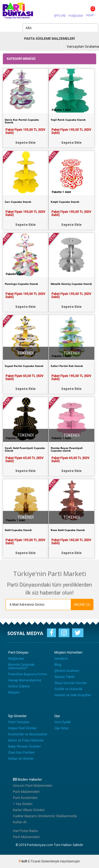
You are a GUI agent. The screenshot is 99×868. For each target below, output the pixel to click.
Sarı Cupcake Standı (18, 202)
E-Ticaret (34, 861)
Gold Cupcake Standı (18, 530)
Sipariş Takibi (65, 677)
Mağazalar (16, 658)
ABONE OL (82, 604)
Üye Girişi (62, 728)
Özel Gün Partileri (21, 752)
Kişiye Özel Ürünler (22, 728)
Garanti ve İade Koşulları (73, 695)
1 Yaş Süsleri (23, 804)
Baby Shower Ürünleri (24, 746)
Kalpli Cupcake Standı (65, 202)
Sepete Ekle (25, 143)
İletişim (14, 692)
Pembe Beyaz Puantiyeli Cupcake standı (67, 449)
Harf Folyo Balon (26, 831)
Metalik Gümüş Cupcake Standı (71, 284)
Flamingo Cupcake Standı (21, 284)
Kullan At (20, 822)
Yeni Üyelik (63, 722)
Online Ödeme (19, 686)
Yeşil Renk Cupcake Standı (68, 120)
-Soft (23, 861)
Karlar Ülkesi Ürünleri (29, 810)
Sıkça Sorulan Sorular (71, 683)
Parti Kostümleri (25, 798)
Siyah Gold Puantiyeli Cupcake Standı (25, 449)
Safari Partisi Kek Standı (67, 366)
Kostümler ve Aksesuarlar (28, 734)
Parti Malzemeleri (26, 792)
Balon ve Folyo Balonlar (26, 740)
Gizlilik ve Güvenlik (68, 689)
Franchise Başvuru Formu (28, 674)
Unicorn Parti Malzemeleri (33, 786)
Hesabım (61, 658)
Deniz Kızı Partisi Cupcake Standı (22, 121)
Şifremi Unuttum (67, 671)
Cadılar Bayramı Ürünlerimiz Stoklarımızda (45, 816)
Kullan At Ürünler (21, 759)
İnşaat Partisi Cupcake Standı (24, 366)
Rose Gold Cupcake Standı (68, 530)
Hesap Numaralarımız (25, 680)
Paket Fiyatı (25, 131)
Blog (58, 665)
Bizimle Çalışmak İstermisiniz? (21, 666)
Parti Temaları (19, 722)
